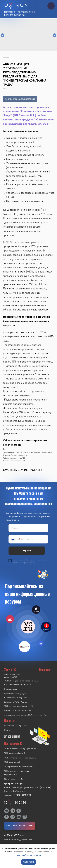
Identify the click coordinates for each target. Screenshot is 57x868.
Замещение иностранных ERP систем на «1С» (26, 715)
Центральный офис (14, 784)
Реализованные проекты (16, 726)
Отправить (27, 551)
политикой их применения (29, 855)
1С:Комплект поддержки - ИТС (19, 706)
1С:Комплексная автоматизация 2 (20, 758)
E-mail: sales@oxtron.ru (15, 791)
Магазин (44, 670)
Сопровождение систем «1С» (18, 684)
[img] (28, 627)
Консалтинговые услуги (15, 693)
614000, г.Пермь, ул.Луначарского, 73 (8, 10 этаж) (28, 787)
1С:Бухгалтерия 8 (12, 762)
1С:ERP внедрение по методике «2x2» (22, 681)
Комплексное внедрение (15, 698)
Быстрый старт (11, 689)
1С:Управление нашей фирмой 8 (19, 766)
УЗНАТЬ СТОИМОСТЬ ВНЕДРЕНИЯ (20, 99)
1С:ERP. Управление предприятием (20, 749)
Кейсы (7, 730)
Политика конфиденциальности (19, 840)
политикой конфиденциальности (25, 563)
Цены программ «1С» (14, 779)
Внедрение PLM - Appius (16, 702)
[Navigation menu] (51, 6)
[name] (28, 528)
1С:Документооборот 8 (15, 753)
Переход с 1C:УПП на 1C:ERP (18, 710)
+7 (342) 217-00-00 (22, 795)
